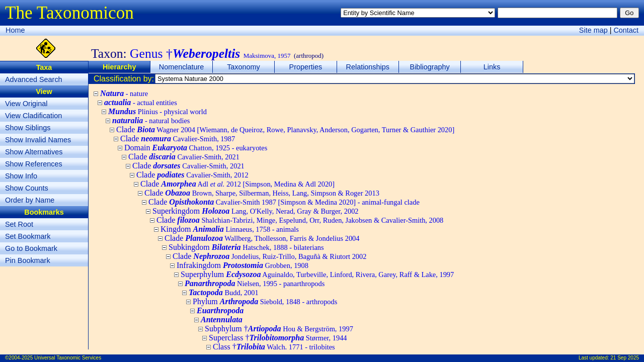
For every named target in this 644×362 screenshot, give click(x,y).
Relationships (368, 67)
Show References (34, 164)
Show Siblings (28, 128)
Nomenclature (182, 67)
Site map (593, 30)
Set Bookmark (28, 236)
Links (492, 67)
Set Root (19, 224)
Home (15, 30)
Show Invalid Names (38, 140)
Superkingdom (256, 211)
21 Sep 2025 (625, 358)
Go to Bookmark (31, 248)
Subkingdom (246, 247)
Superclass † (278, 338)
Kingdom (230, 229)
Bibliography (430, 67)
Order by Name (30, 200)
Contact (626, 30)
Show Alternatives (34, 152)
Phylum (265, 301)
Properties (306, 67)
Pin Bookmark (28, 260)
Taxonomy (244, 67)
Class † (274, 347)
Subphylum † (279, 329)
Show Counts (27, 188)
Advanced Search (34, 79)
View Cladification (33, 116)
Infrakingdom (243, 265)
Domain (196, 148)
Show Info (21, 176)
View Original (26, 104)
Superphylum (317, 274)
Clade (285, 129)
